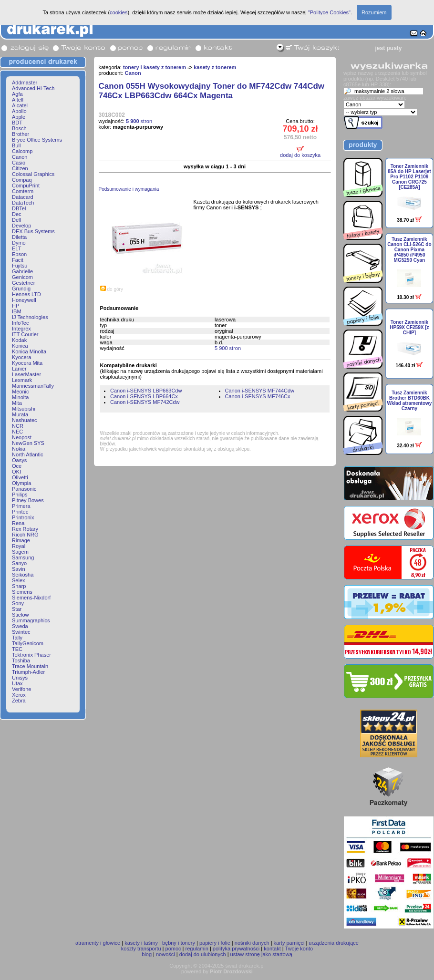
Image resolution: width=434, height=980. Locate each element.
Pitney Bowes (28, 500)
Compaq (22, 180)
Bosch (19, 128)
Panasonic (24, 489)
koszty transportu (141, 949)
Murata (20, 414)
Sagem (20, 552)
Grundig (21, 289)
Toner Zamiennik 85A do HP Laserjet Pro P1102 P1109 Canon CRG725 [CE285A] (409, 177)
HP (15, 306)
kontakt (272, 949)
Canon (20, 157)
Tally (17, 638)
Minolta (20, 397)
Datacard (23, 197)
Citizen (20, 168)
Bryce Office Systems (37, 140)
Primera (21, 506)
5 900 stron (228, 348)
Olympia (21, 483)
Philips (20, 495)
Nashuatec (25, 420)
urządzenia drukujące (334, 943)
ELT (16, 248)
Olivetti (20, 477)
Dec (17, 214)
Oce (17, 466)
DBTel (19, 208)
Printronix (23, 517)
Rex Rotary (25, 529)
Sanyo (19, 563)
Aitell (18, 100)
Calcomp (22, 151)
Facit (18, 260)
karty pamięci (289, 943)
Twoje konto (299, 949)
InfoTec (20, 323)
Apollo (19, 111)
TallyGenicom (28, 643)
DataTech (23, 203)
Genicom (22, 277)
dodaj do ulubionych (203, 954)
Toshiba (21, 660)
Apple (19, 117)
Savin (19, 569)
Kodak (19, 340)
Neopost (22, 437)
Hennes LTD (26, 294)
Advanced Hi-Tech (33, 88)
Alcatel (20, 105)
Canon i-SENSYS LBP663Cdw (146, 391)
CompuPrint (26, 186)
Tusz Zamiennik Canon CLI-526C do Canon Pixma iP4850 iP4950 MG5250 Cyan (409, 250)
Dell (16, 220)
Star (17, 609)
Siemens (22, 592)
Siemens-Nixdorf (31, 598)
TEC (17, 649)
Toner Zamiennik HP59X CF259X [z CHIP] (409, 327)
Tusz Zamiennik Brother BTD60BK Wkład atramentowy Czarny (409, 401)
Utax (17, 683)
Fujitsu (20, 266)
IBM (17, 311)
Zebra (19, 701)
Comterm (23, 191)
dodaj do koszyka (300, 155)
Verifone (21, 689)
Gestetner (23, 283)
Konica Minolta (29, 351)
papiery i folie (215, 943)
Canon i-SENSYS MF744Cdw (260, 391)
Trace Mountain (30, 666)
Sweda (20, 626)
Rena (18, 523)
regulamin (197, 949)
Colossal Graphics (33, 174)
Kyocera (21, 357)
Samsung (23, 557)
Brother (21, 134)
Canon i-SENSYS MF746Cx (258, 396)
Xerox (19, 695)
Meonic (20, 392)
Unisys (20, 678)
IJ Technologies (30, 317)
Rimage (21, 540)
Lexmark (22, 380)
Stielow (20, 615)
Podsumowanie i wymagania (129, 189)
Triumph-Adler (28, 672)
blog (147, 954)
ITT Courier (25, 334)
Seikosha (23, 575)
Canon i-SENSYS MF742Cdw (145, 402)
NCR (18, 426)
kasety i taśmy (141, 943)
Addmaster (25, 83)
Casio (19, 163)
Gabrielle (22, 271)
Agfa (17, 94)
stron (139, 121)
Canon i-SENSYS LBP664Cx (144, 396)
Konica (20, 346)
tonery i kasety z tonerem (155, 67)
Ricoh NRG (25, 535)
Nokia (19, 449)
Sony (18, 603)
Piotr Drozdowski (231, 971)
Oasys (19, 460)
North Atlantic (27, 454)
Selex (19, 580)
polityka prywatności (236, 949)
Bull (16, 145)
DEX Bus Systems (33, 231)
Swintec (21, 632)
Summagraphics (31, 620)
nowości (165, 954)
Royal (19, 546)
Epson (19, 254)
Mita (17, 403)
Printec (20, 512)
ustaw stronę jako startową (261, 954)
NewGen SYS (28, 443)
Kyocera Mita (27, 363)
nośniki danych (252, 943)
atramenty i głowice (98, 943)
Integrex (21, 329)
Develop (21, 226)
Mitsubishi (24, 409)
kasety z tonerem (215, 67)
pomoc (173, 949)
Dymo (19, 243)
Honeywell (24, 300)
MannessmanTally (33, 386)
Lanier (19, 369)
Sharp (19, 586)
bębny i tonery (179, 943)
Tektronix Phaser (31, 655)
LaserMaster (26, 374)
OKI (16, 472)
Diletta (19, 237)
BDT (17, 123)
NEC (17, 432)
